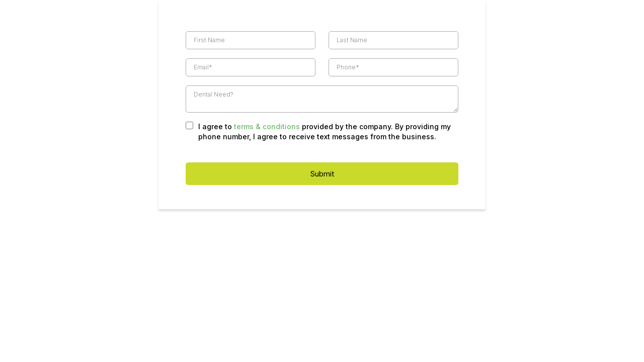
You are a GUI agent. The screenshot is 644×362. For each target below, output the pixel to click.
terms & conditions (267, 126)
